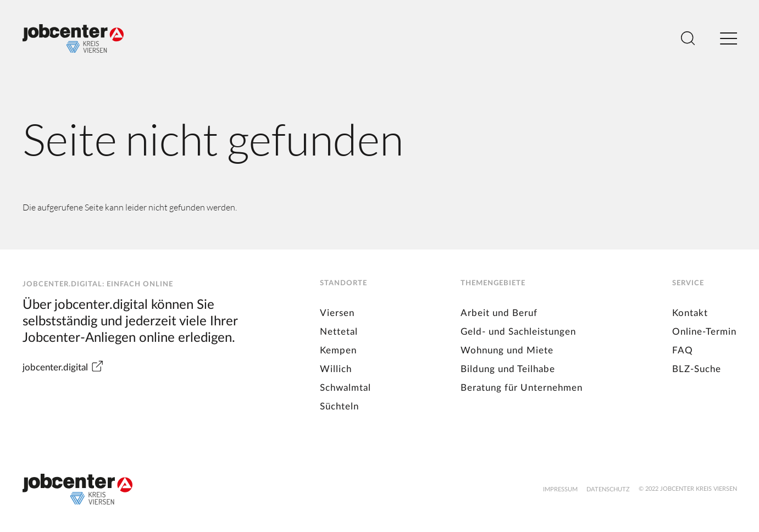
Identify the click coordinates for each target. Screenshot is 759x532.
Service (688, 283)
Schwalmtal (345, 388)
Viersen (337, 313)
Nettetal (339, 332)
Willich (336, 369)
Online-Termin (704, 332)
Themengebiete (493, 283)
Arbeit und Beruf (499, 313)
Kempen (338, 350)
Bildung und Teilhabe (508, 369)
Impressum (560, 489)
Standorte (344, 283)
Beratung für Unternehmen (522, 388)
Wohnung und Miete (507, 350)
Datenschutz (608, 489)
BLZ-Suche (697, 369)
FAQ (683, 350)
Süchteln (339, 406)
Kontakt (690, 313)
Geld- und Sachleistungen (518, 332)
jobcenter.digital (63, 367)
